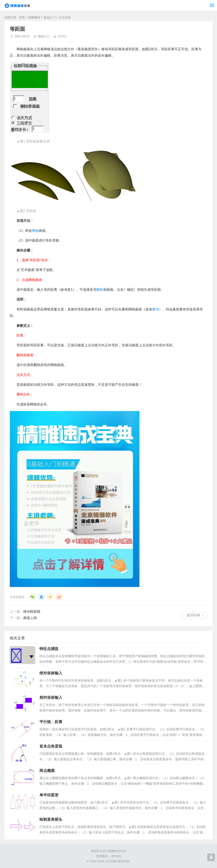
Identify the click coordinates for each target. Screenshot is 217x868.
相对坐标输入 (51, 697)
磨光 (156, 309)
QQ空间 (50, 597)
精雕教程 (34, 17)
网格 (35, 231)
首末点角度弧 (51, 746)
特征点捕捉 (49, 649)
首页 (22, 17)
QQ (41, 597)
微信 (32, 597)
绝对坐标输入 (51, 673)
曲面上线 (30, 618)
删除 (100, 290)
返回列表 (193, 615)
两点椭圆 (47, 771)
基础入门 (50, 17)
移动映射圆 (32, 612)
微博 (59, 597)
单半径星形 (49, 795)
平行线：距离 (51, 722)
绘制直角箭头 (51, 819)
